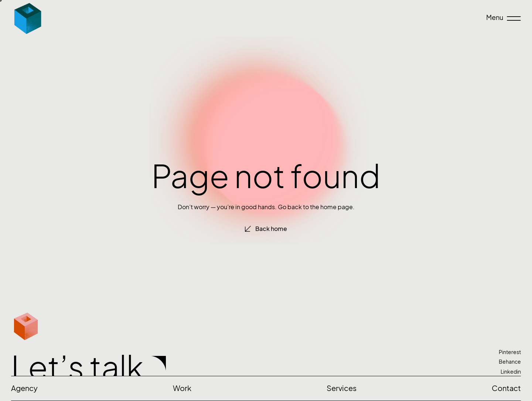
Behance (510, 362)
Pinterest (510, 352)
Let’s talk (77, 367)
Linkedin (511, 372)
